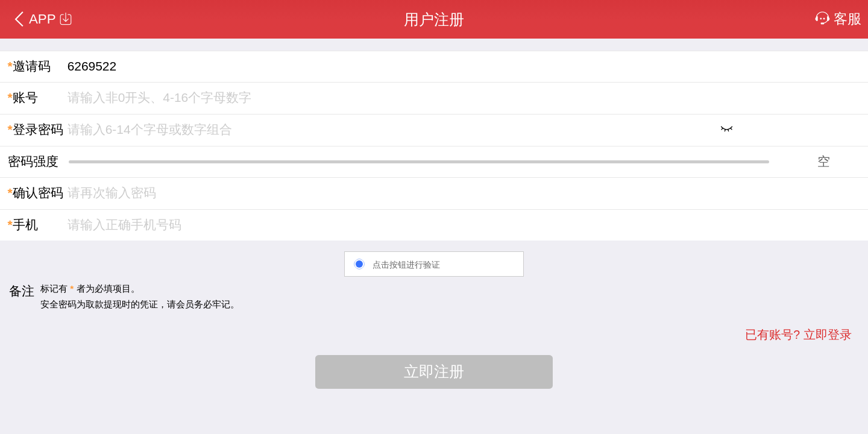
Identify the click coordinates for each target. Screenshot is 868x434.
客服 (838, 19)
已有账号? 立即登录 (798, 335)
